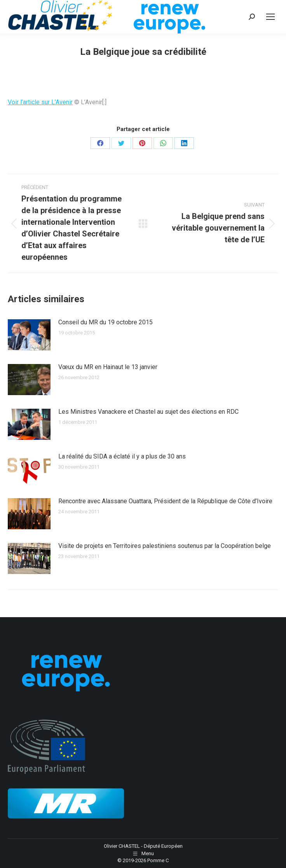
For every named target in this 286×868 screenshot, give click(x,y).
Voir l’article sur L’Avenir (40, 102)
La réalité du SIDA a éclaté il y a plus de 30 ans (122, 456)
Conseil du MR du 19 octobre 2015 (106, 322)
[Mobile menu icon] (270, 17)
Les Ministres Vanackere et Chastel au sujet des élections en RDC (148, 412)
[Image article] (29, 335)
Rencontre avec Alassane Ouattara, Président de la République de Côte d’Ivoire (165, 501)
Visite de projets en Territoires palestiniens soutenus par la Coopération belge (165, 546)
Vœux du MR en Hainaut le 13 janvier (108, 367)
